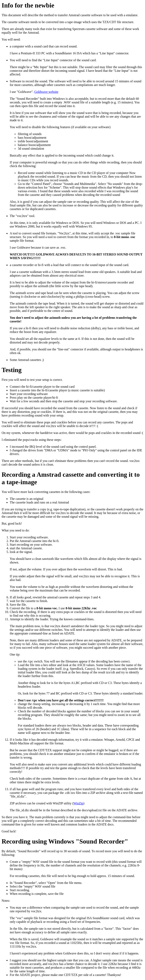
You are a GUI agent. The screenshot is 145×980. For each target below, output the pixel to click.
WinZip (78, 803)
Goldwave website (46, 92)
